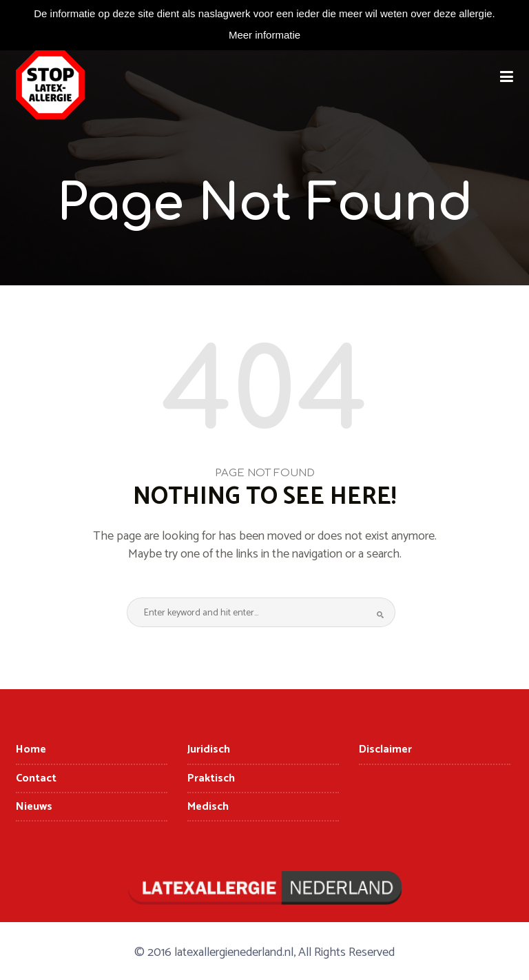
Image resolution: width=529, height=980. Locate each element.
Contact (36, 778)
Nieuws (34, 807)
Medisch (208, 807)
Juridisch (209, 749)
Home (31, 749)
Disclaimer (385, 749)
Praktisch (211, 778)
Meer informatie (264, 35)
